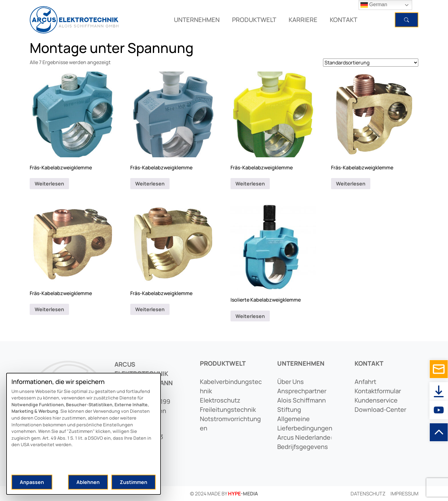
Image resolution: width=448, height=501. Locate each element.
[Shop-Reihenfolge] (371, 63)
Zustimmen (134, 482)
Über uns (291, 382)
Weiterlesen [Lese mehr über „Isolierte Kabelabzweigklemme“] (250, 316)
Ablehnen (88, 482)
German (374, 5)
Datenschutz (368, 494)
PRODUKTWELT (254, 20)
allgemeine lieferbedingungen (305, 423)
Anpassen (32, 482)
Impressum (404, 494)
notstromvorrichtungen (230, 423)
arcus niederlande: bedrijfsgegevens (305, 442)
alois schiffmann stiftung (302, 405)
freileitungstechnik (228, 410)
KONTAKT (344, 20)
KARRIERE (303, 20)
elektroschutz (220, 400)
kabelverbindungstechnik (231, 386)
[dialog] (84, 434)
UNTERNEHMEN (197, 20)
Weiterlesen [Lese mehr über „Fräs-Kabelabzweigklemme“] (49, 184)
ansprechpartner (302, 391)
